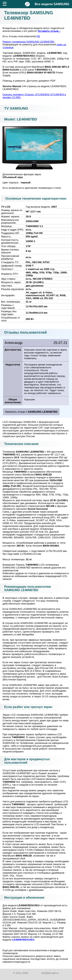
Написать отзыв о (31, 412)
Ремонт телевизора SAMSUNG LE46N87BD (28, 42)
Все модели (52, 4)
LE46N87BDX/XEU (23, 940)
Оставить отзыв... (49, 31)
